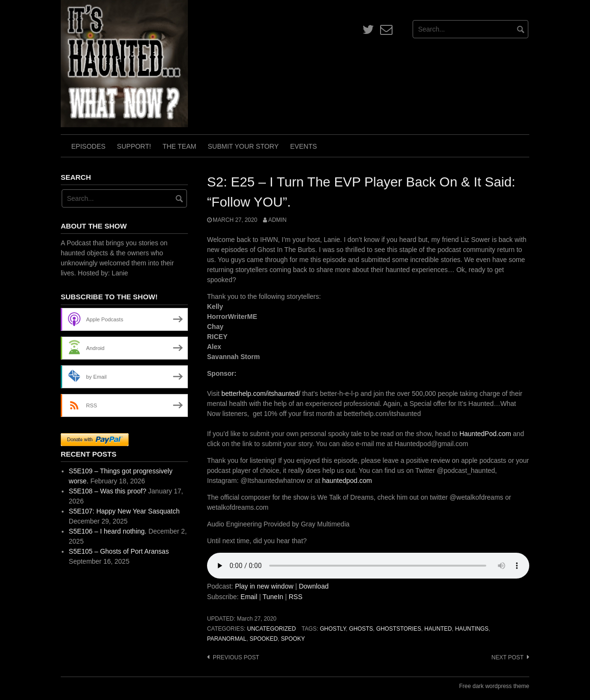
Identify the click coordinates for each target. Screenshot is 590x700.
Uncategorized (272, 629)
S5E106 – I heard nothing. (108, 531)
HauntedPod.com (485, 434)
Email (249, 597)
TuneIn (273, 597)
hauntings (472, 629)
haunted (438, 629)
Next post (508, 657)
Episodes (88, 146)
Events (304, 146)
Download (314, 586)
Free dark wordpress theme (494, 686)
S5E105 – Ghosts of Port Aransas (119, 551)
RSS (296, 597)
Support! (134, 146)
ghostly (333, 629)
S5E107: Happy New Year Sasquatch (124, 511)
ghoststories (399, 629)
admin (277, 220)
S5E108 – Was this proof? (108, 491)
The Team (180, 146)
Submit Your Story (243, 146)
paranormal (227, 639)
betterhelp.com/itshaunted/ (260, 394)
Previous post (236, 657)
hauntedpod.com (347, 481)
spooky (293, 639)
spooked (264, 639)
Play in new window (264, 586)
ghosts (361, 629)
